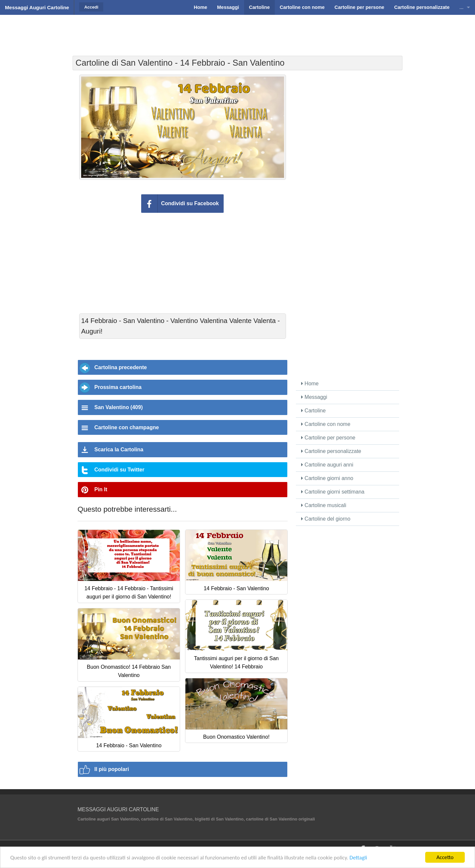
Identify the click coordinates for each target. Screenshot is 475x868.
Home (310, 384)
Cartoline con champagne (127, 427)
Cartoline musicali (324, 505)
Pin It (101, 489)
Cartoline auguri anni (327, 465)
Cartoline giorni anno (327, 478)
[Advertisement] (237, 31)
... (461, 7)
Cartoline (313, 411)
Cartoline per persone (328, 438)
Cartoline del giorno (326, 519)
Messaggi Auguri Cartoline (37, 7)
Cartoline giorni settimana (333, 492)
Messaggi (314, 397)
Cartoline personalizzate (331, 451)
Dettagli (358, 858)
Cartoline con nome (326, 424)
